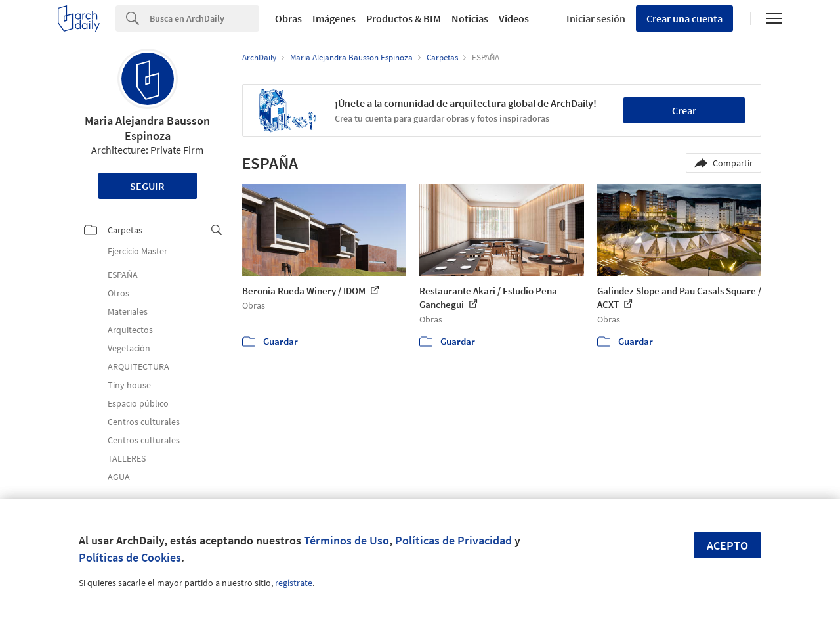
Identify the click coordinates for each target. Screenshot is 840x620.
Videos (514, 18)
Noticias (470, 18)
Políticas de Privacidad (453, 540)
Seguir (147, 186)
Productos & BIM (404, 18)
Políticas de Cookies (130, 557)
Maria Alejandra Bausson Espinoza (147, 128)
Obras (288, 18)
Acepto (727, 545)
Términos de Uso (346, 540)
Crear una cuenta (684, 18)
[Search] (204, 18)
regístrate (294, 583)
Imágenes (334, 18)
